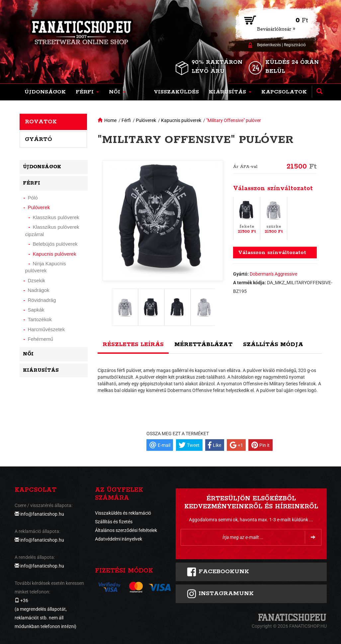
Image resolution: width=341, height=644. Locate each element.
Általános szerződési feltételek (126, 530)
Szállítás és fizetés (114, 522)
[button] (87, 92)
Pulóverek (146, 120)
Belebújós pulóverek (55, 244)
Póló (33, 198)
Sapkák (36, 310)
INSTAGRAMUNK (220, 594)
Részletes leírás (133, 344)
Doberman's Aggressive (273, 274)
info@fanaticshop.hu (42, 514)
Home (110, 120)
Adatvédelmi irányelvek (119, 539)
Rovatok (41, 122)
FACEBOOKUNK (218, 572)
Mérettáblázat (203, 344)
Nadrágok (39, 290)
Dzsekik (37, 280)
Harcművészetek (46, 329)
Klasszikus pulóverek (56, 217)
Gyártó (39, 139)
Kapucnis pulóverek (181, 120)
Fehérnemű (41, 339)
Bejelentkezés (269, 45)
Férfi (126, 120)
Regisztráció (295, 45)
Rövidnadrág (42, 300)
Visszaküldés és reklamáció (123, 513)
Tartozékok (40, 319)
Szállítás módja (273, 344)
